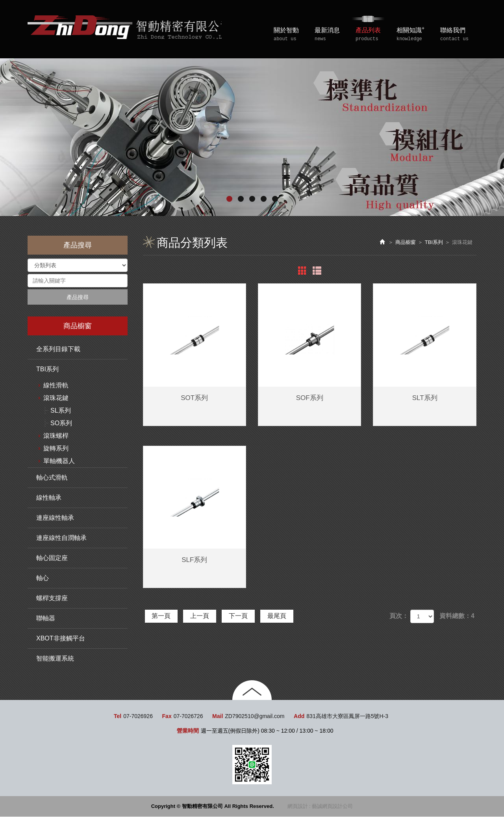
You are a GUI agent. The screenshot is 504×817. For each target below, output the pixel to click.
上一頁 (202, 616)
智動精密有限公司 (129, 28)
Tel (118, 717)
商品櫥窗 (406, 242)
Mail (218, 717)
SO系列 (61, 423)
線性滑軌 (56, 386)
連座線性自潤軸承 (61, 538)
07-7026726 (188, 717)
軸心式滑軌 (52, 478)
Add (299, 717)
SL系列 (61, 411)
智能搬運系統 (55, 659)
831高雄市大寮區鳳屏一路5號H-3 (347, 717)
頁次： (399, 616)
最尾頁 (283, 616)
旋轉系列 (56, 449)
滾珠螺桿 (56, 436)
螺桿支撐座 (52, 598)
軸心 (43, 578)
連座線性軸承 (55, 518)
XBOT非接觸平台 (61, 639)
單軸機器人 (59, 461)
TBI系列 (47, 369)
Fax (167, 717)
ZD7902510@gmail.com (255, 717)
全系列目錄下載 (58, 349)
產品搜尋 (78, 297)
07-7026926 (138, 717)
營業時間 (188, 731)
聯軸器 (46, 619)
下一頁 (243, 616)
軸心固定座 (52, 558)
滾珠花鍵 (56, 398)
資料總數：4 (457, 616)
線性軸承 (49, 498)
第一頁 (162, 616)
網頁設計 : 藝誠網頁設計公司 (320, 807)
